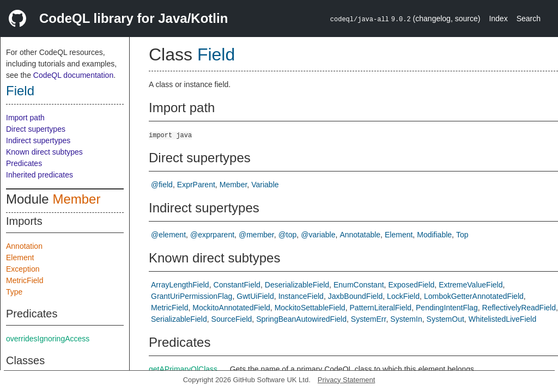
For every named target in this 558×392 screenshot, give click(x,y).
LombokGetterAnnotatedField (474, 296)
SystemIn (406, 319)
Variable (265, 185)
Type (14, 292)
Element (20, 258)
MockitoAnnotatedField (231, 308)
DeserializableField (297, 285)
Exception (23, 269)
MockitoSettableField (310, 308)
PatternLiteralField (381, 308)
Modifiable (434, 235)
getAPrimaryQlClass (183, 369)
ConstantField (237, 285)
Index (498, 19)
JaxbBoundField (355, 296)
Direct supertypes (36, 129)
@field (162, 185)
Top (462, 235)
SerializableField (179, 319)
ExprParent (196, 185)
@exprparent (212, 235)
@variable (318, 235)
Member (76, 199)
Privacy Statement (347, 380)
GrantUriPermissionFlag (192, 296)
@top (288, 235)
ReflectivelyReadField (519, 308)
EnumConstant (359, 285)
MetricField (25, 280)
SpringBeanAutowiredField (301, 319)
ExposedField (411, 285)
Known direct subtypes (44, 152)
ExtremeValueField (471, 285)
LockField (403, 296)
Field (20, 91)
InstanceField (301, 296)
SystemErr (369, 319)
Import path (25, 118)
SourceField (232, 319)
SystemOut (445, 319)
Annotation (24, 246)
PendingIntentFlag (447, 308)
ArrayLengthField (180, 285)
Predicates (24, 163)
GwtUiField (255, 296)
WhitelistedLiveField (503, 319)
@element (168, 235)
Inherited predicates (40, 175)
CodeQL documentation (73, 75)
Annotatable (360, 235)
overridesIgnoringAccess (48, 339)
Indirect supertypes (38, 140)
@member (256, 235)
